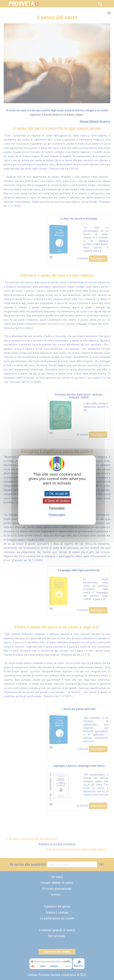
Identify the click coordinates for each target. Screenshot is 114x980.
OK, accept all (57, 494)
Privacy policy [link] (57, 515)
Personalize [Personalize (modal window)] (57, 508)
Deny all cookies (57, 501)
